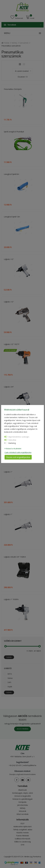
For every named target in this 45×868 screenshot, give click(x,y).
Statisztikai (12, 440)
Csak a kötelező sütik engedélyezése (18, 452)
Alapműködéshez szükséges (19, 437)
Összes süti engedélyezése (18, 457)
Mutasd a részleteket (13, 449)
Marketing (12, 443)
